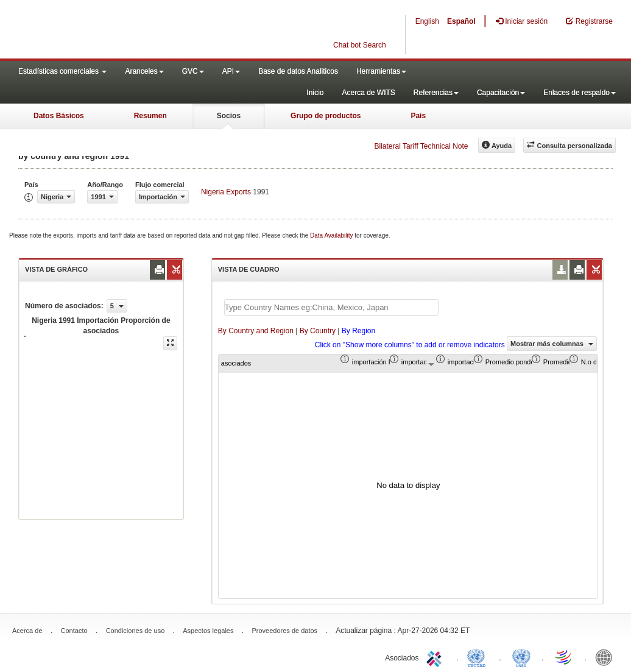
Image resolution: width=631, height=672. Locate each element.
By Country (318, 331)
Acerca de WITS (368, 93)
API (231, 71)
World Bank (607, 657)
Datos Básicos (59, 116)
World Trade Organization (564, 657)
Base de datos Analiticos (298, 71)
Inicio (315, 93)
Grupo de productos (326, 116)
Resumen (150, 116)
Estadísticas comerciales (62, 71)
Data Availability (332, 235)
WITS (122, 30)
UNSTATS (521, 657)
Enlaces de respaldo (580, 93)
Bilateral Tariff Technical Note (421, 146)
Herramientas (381, 71)
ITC (436, 657)
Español (461, 21)
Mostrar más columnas (552, 344)
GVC (193, 71)
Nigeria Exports (226, 192)
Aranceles (144, 71)
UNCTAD (479, 657)
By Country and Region (256, 331)
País (418, 116)
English (427, 21)
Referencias (436, 93)
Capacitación (501, 93)
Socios (229, 116)
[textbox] (331, 307)
